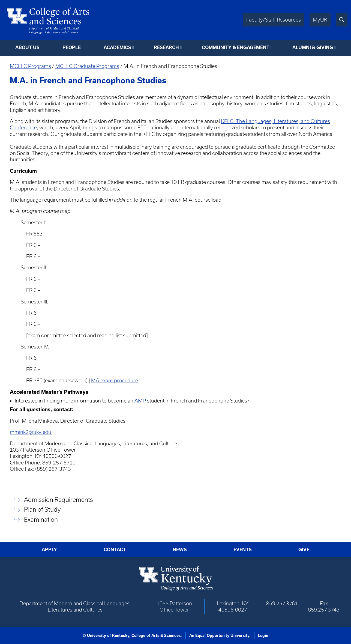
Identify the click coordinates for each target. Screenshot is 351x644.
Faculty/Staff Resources (274, 20)
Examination (41, 519)
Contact (115, 550)
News (180, 550)
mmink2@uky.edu (31, 432)
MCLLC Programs (30, 66)
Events (243, 550)
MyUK (320, 20)
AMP (140, 401)
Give (304, 550)
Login (263, 636)
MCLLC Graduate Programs (87, 66)
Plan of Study (42, 510)
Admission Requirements (58, 500)
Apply (49, 550)
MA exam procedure (115, 381)
